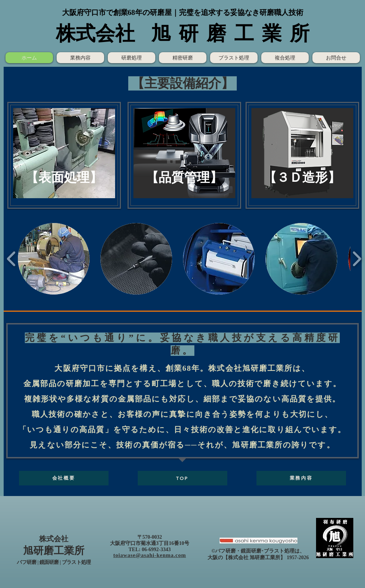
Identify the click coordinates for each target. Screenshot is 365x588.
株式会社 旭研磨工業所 (254, 558)
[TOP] (182, 478)
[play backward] (12, 259)
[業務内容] (301, 478)
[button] (64, 153)
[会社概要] (64, 478)
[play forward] (357, 259)
